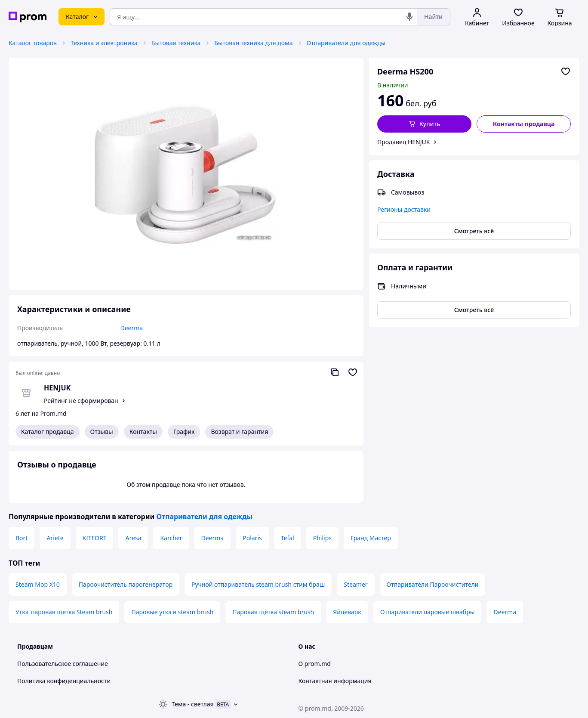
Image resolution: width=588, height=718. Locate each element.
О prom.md (315, 664)
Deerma (212, 538)
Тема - (193, 704)
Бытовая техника (176, 43)
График (184, 432)
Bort (22, 538)
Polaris (252, 538)
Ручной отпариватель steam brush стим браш (258, 584)
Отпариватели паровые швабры (427, 612)
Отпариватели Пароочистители (433, 584)
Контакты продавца (524, 124)
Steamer (356, 584)
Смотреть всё (474, 231)
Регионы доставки (404, 209)
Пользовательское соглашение (63, 664)
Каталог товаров (33, 43)
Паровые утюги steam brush (172, 612)
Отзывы (102, 432)
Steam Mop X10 (38, 584)
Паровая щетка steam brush (273, 612)
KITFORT (95, 538)
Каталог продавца (48, 432)
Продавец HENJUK (404, 142)
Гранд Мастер (371, 538)
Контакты (143, 432)
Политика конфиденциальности (64, 681)
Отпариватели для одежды (346, 43)
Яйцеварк (347, 612)
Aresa (133, 538)
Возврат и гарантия (239, 432)
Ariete (55, 538)
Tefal (288, 538)
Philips (322, 538)
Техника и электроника (104, 43)
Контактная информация (335, 681)
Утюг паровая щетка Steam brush (64, 612)
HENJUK (57, 388)
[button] (424, 124)
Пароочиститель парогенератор (126, 584)
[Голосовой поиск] (409, 17)
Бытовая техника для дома (253, 43)
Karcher (171, 538)
